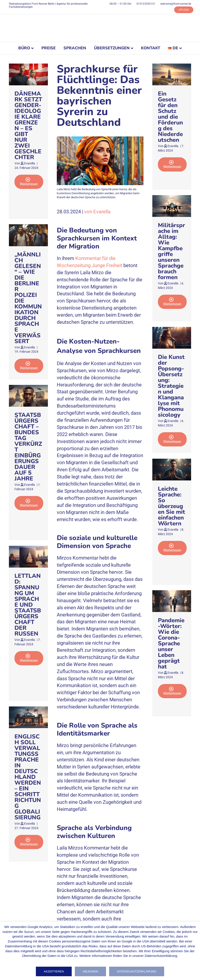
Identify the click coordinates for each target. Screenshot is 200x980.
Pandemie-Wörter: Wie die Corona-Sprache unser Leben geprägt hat (171, 643)
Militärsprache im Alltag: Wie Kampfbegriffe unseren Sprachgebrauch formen (171, 251)
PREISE (49, 48)
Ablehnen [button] (90, 971)
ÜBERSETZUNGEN (112, 48)
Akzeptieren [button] (54, 971)
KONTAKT (151, 48)
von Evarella (97, 212)
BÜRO (24, 48)
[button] (29, 182)
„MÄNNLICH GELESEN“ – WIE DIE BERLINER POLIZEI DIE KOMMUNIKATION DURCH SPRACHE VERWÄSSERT (28, 298)
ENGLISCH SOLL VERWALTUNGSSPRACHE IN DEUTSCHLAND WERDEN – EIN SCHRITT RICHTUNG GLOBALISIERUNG (28, 777)
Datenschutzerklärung (137, 971)
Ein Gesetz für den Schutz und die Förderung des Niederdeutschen (170, 117)
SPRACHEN (75, 48)
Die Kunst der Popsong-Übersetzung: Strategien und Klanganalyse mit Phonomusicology (171, 386)
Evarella (30, 163)
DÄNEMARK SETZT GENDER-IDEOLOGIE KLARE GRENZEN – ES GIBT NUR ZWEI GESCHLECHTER (28, 125)
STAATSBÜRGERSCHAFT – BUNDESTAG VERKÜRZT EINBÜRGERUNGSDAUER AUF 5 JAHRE (28, 447)
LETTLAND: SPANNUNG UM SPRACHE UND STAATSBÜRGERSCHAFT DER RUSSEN (28, 605)
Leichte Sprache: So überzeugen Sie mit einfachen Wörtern (171, 506)
